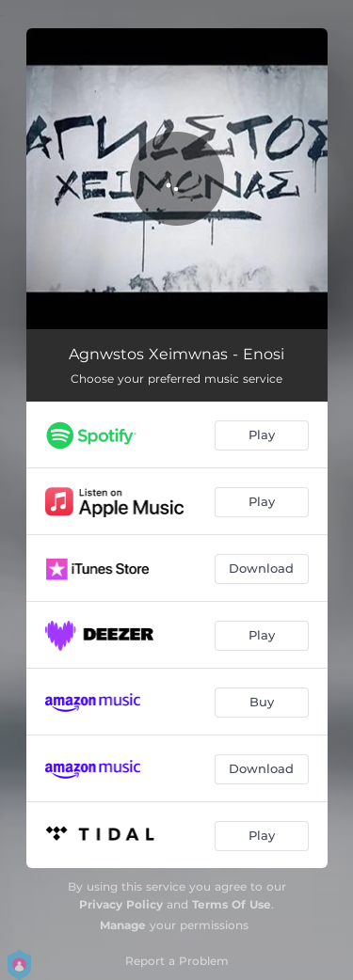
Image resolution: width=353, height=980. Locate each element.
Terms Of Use (232, 904)
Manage (123, 925)
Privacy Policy (121, 904)
